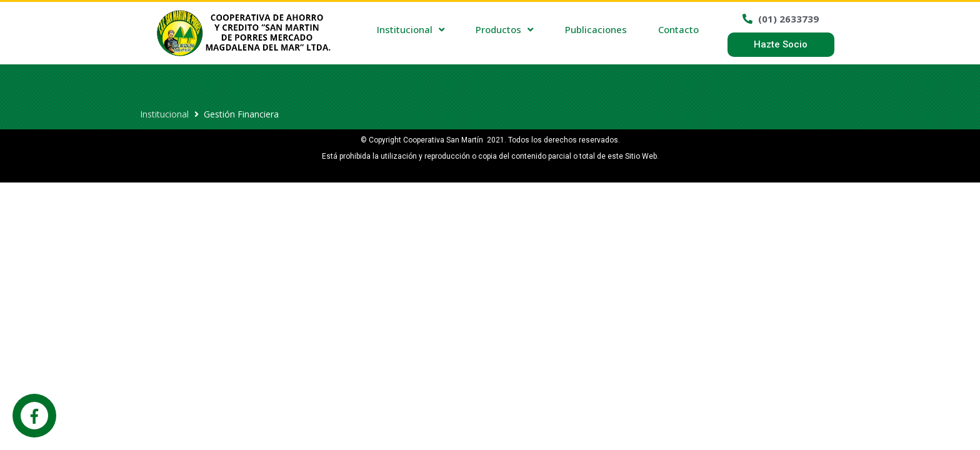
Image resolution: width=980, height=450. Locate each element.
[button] (781, 45)
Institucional (164, 114)
